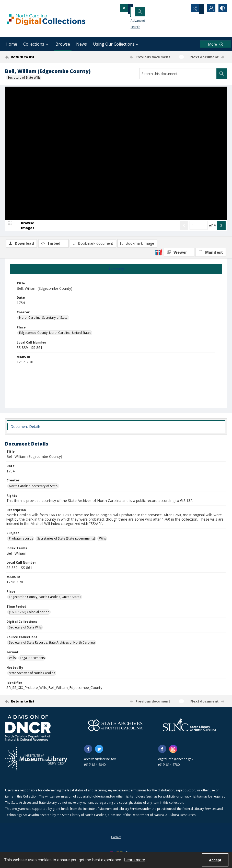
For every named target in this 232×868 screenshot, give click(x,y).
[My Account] (209, 9)
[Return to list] (35, 57)
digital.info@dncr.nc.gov (176, 763)
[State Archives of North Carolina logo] (115, 729)
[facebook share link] (88, 753)
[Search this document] (178, 74)
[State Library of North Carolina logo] (189, 729)
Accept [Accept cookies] (215, 860)
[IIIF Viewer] (179, 101)
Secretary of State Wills (24, 77)
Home (11, 44)
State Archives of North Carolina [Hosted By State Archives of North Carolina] (32, 677)
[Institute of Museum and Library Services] (36, 763)
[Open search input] (183, 9)
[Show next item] (221, 252)
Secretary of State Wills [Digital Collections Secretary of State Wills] (25, 631)
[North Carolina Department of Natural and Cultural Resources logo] (28, 732)
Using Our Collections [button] (116, 44)
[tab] (116, 273)
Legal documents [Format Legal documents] (32, 662)
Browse (63, 44)
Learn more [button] (135, 860)
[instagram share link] (173, 753)
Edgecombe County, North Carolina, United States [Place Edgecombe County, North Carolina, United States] (55, 337)
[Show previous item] (184, 252)
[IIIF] (159, 101)
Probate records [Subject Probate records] (21, 542)
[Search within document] (222, 74)
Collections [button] (36, 44)
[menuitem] (116, 840)
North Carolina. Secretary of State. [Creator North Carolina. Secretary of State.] (44, 321)
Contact (116, 841)
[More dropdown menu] (215, 44)
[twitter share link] (99, 753)
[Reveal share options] (196, 9)
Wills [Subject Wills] (102, 542)
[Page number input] (199, 252)
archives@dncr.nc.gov (100, 763)
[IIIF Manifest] (211, 101)
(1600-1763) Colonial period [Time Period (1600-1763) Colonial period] (29, 616)
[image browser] (24, 252)
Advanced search (136, 18)
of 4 (212, 251)
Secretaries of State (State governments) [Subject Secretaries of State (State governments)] (66, 542)
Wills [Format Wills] (12, 662)
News (82, 44)
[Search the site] (146, 9)
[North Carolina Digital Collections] (46, 19)
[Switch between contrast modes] (222, 9)
